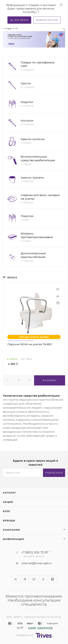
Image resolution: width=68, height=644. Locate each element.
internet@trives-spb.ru (37, 563)
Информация (14, 539)
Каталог (10, 493)
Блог (7, 511)
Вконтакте (16, 579)
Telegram (25, 579)
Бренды (9, 520)
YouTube (34, 579)
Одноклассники (43, 579)
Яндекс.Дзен (52, 579)
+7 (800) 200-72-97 (35, 553)
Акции (8, 502)
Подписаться (54, 473)
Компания (11, 530)
